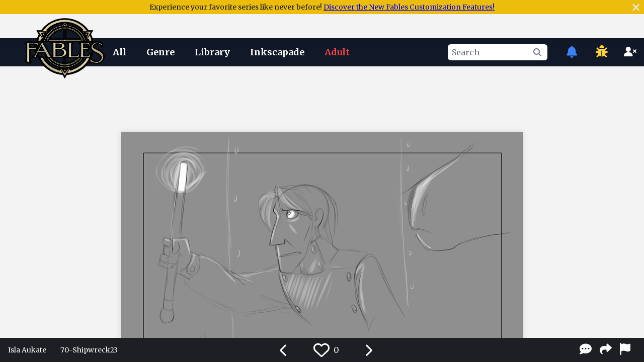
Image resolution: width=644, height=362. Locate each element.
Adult (337, 52)
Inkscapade (277, 52)
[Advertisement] (322, 97)
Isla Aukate (27, 350)
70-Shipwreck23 (89, 350)
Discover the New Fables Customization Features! (409, 7)
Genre (160, 52)
